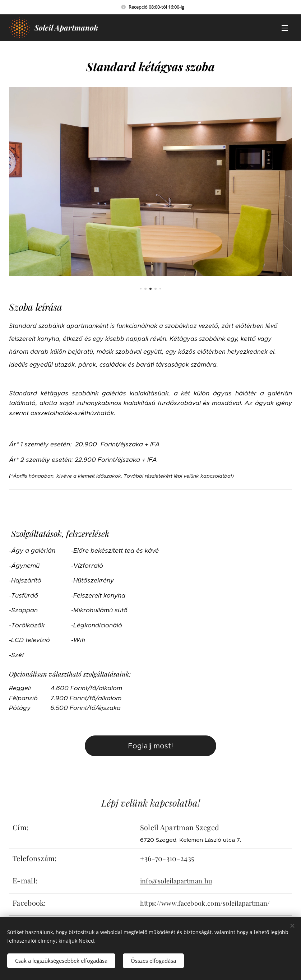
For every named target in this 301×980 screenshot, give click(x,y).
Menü (285, 28)
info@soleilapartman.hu (176, 881)
